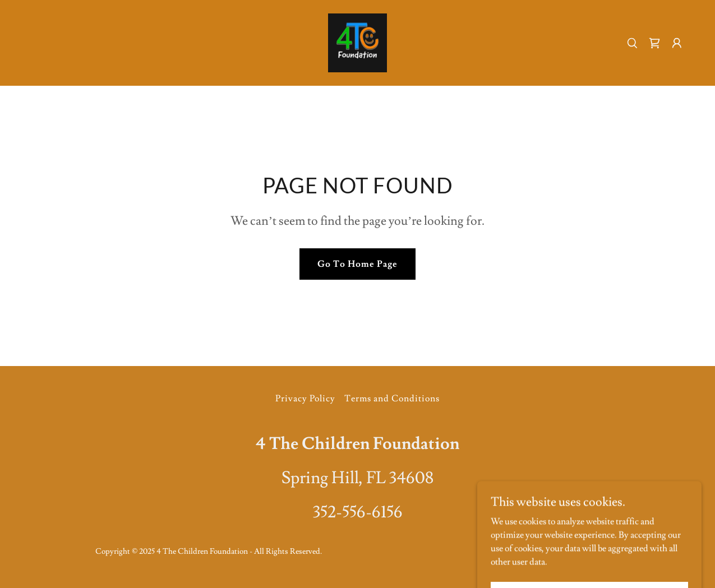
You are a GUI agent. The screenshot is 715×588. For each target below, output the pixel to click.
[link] (357, 41)
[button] (677, 43)
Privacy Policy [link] (305, 399)
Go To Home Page (357, 264)
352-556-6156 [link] (358, 512)
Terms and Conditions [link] (392, 399)
